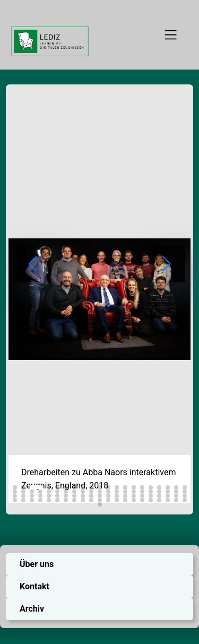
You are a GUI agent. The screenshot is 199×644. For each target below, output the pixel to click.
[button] (15, 487)
